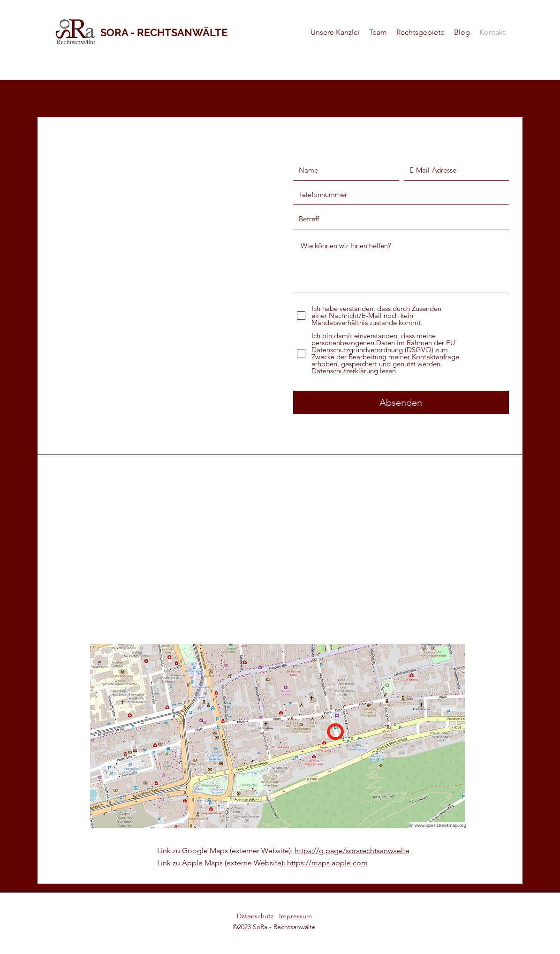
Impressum (295, 916)
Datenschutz (255, 916)
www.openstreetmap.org (440, 825)
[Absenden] (401, 402)
